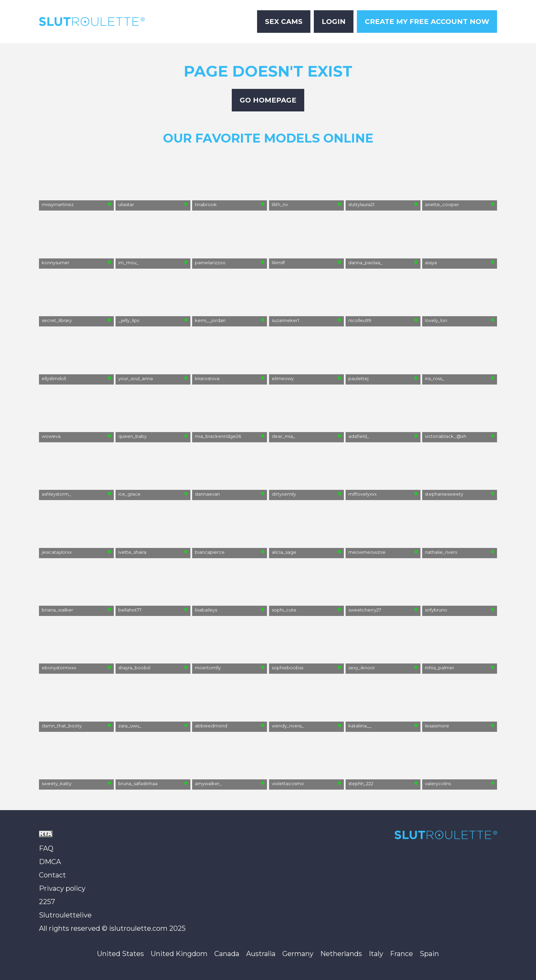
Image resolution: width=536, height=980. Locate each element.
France (401, 954)
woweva (51, 436)
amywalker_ (208, 783)
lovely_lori (436, 320)
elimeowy (283, 378)
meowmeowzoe (367, 552)
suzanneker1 (285, 320)
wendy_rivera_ (288, 726)
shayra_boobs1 (134, 668)
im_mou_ (129, 263)
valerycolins (438, 783)
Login (334, 22)
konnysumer (56, 263)
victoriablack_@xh (446, 436)
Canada (227, 954)
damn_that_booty (62, 726)
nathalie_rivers (441, 552)
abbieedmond (211, 726)
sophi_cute (284, 610)
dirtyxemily (284, 494)
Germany (298, 954)
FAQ (46, 848)
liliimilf (278, 263)
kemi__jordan (210, 320)
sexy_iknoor (362, 668)
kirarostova (207, 378)
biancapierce (210, 552)
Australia (261, 954)
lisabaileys (206, 610)
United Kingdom (179, 954)
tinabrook (206, 204)
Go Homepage (268, 100)
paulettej (358, 378)
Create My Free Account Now (427, 22)
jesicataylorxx (57, 552)
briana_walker (57, 610)
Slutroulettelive (65, 915)
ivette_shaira (132, 552)
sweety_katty (57, 783)
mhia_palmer (440, 668)
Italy (376, 954)
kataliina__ (360, 726)
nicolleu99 (360, 320)
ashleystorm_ (56, 494)
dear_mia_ (284, 436)
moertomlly (208, 668)
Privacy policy (62, 888)
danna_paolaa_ (365, 263)
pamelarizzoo (210, 263)
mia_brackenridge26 (218, 436)
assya (431, 263)
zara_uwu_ (130, 726)
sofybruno (436, 610)
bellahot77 (130, 610)
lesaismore (437, 726)
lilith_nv (280, 204)
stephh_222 (361, 783)
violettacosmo (288, 783)
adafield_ (359, 436)
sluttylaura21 (361, 204)
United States (120, 954)
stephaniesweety (444, 494)
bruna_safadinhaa (138, 783)
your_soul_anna (136, 378)
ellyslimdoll (54, 378)
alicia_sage (284, 552)
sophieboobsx (288, 668)
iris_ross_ (435, 378)
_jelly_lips (129, 320)
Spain (429, 954)
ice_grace (129, 494)
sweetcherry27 (365, 610)
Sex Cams (284, 22)
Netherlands (341, 954)
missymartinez (58, 204)
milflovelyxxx (363, 494)
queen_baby (132, 436)
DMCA (50, 862)
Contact (52, 875)
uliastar (126, 204)
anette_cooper (442, 204)
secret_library (57, 320)
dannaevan (207, 494)
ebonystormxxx (59, 668)
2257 (47, 902)
